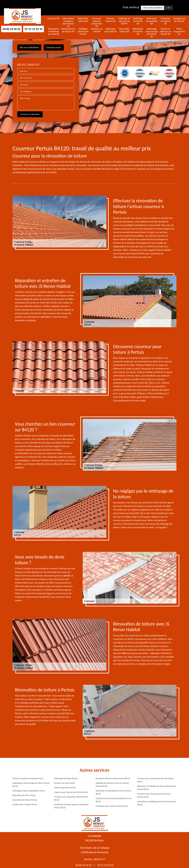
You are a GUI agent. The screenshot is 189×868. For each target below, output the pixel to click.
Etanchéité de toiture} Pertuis (25, 800)
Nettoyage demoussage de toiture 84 (152, 33)
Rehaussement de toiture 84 (68, 30)
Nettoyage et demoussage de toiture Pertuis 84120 (31, 785)
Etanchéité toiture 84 (124, 30)
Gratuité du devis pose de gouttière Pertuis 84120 (114, 800)
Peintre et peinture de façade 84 (165, 31)
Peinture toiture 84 (110, 20)
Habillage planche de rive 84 (83, 31)
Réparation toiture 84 (83, 20)
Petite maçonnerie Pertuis (65, 788)
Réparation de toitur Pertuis (24, 795)
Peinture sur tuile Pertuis (65, 783)
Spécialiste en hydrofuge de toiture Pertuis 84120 (113, 792)
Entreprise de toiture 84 (165, 21)
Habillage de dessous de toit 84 (124, 21)
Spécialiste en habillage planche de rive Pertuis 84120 (157, 803)
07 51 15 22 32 (33, 29)
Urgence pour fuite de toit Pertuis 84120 (71, 792)
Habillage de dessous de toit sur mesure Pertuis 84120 (112, 785)
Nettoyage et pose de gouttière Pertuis (29, 791)
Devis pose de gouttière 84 (152, 21)
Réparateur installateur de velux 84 (54, 31)
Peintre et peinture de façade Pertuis (28, 778)
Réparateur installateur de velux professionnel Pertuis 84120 (157, 788)
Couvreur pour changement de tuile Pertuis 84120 (155, 780)
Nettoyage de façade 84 (111, 30)
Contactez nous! (54, 47)
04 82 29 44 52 (11, 29)
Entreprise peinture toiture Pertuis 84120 (113, 778)
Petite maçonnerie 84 (179, 31)
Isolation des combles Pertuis (25, 804)
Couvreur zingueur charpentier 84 (97, 22)
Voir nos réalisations (29, 47)
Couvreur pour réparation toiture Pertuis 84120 (71, 798)
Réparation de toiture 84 (138, 31)
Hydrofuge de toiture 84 (138, 21)
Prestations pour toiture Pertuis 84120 (112, 806)
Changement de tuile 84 (179, 20)
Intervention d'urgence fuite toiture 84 (68, 22)
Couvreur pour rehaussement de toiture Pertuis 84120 (154, 795)
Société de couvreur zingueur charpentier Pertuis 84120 (71, 806)
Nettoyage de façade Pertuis (66, 778)
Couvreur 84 (53, 18)
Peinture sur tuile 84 (97, 30)
